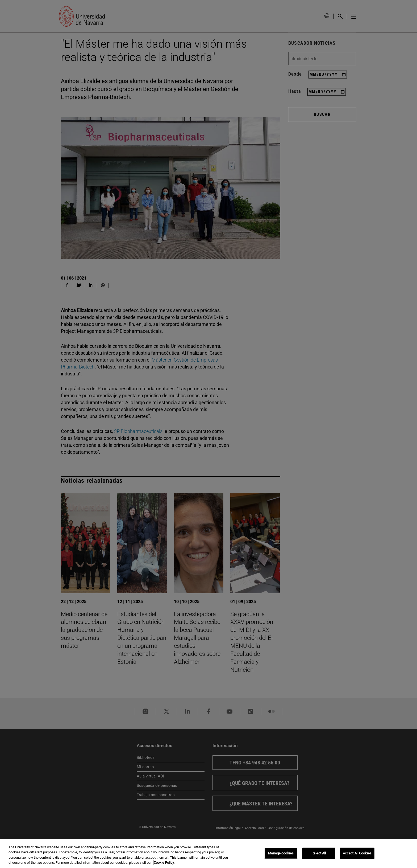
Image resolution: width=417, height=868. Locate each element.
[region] (208, 854)
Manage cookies (281, 853)
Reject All (319, 853)
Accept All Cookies (357, 853)
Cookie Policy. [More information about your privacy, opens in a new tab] (164, 863)
